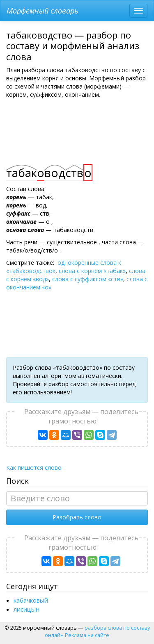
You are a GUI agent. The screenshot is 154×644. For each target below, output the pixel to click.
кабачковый (31, 600)
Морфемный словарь (42, 11)
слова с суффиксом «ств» (88, 279)
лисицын (26, 609)
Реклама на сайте (87, 635)
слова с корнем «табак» (92, 271)
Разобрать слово (77, 517)
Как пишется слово (34, 467)
